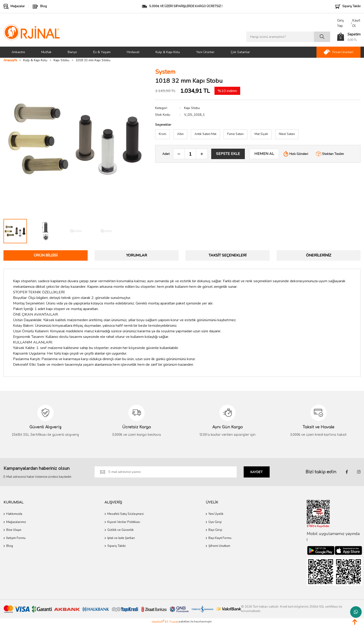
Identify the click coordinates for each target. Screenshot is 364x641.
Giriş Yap (340, 23)
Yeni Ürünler (205, 52)
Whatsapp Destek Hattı (356, 612)
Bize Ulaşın (14, 530)
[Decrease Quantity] (179, 154)
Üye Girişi (215, 522)
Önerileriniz (319, 255)
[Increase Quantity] (202, 154)
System (165, 72)
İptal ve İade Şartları (121, 538)
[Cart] (349, 37)
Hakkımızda (14, 514)
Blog (10, 546)
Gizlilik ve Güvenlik (121, 530)
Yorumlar (137, 255)
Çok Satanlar (240, 52)
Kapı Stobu (192, 108)
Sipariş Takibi (117, 546)
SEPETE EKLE (228, 154)
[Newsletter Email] (166, 472)
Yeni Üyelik (216, 514)
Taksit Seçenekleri (228, 255)
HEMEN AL (264, 154)
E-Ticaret (172, 622)
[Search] (288, 37)
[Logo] (32, 32)
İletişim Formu (16, 538)
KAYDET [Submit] (257, 472)
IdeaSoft (158, 622)
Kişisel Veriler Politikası (124, 522)
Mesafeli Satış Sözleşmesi (126, 514)
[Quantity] (190, 154)
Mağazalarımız (16, 522)
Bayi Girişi (215, 530)
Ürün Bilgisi (46, 255)
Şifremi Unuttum (219, 546)
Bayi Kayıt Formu (220, 538)
